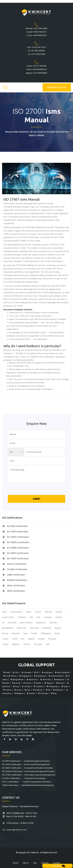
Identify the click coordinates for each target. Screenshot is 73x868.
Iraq (25, 633)
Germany (34, 628)
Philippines (46, 633)
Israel (15, 639)
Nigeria (58, 628)
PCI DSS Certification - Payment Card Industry (24, 778)
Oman (38, 612)
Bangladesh (8, 628)
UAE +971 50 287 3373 (36, 47)
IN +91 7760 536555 (37, 51)
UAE (31, 617)
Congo (5, 644)
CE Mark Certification (15, 569)
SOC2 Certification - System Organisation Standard (27, 782)
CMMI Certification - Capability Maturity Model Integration (28, 785)
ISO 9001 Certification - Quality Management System (26, 761)
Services (45, 863)
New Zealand (26, 623)
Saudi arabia (16, 612)
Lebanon (16, 633)
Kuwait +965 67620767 (36, 32)
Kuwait (59, 612)
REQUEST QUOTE (57, 87)
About (26, 863)
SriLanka (53, 623)
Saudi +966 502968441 (37, 69)
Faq (35, 863)
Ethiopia (52, 639)
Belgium (16, 644)
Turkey (5, 639)
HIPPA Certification (13, 591)
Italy (47, 644)
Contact (57, 863)
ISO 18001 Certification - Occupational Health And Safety (27, 768)
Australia (12, 623)
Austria (27, 644)
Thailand (22, 617)
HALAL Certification (14, 586)
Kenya (5, 633)
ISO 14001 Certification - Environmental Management (26, 764)
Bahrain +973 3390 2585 (36, 28)
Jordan (34, 633)
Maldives (58, 690)
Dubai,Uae (39, 676)
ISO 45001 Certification (16, 537)
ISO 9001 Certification (15, 526)
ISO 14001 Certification (15, 532)
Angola (41, 639)
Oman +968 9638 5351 (36, 35)
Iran (23, 639)
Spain (57, 633)
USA (38, 617)
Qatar (29, 612)
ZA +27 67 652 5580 (37, 54)
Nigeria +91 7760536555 (37, 73)
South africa (8, 617)
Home (16, 863)
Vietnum (38, 690)
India (4, 612)
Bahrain (49, 612)
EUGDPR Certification (15, 580)
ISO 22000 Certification (16, 542)
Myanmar (22, 628)
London (59, 617)
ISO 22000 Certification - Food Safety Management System (29, 771)
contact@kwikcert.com (14, 830)
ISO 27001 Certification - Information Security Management (29, 775)
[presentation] (29, 489)
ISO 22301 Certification (15, 553)
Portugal (38, 644)
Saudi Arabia (55, 676)
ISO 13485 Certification (16, 548)
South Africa (9, 676)
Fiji (48, 690)
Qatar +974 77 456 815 (37, 66)
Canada (48, 617)
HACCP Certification (14, 564)
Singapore (41, 623)
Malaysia (47, 628)
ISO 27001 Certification (16, 559)
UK (3, 623)
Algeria (31, 639)
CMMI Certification (14, 575)
